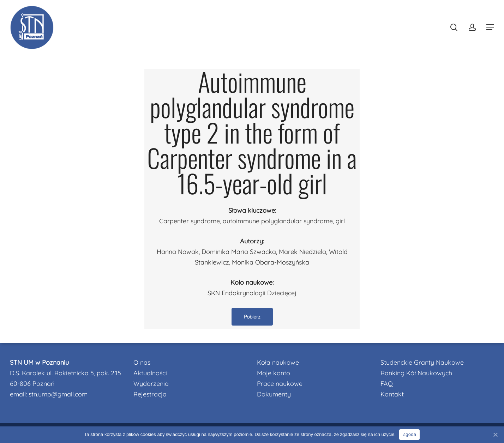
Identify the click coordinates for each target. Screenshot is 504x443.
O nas (142, 362)
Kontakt (392, 394)
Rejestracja (150, 394)
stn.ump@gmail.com (58, 394)
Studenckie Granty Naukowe (422, 362)
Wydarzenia (151, 384)
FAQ (387, 384)
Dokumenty (274, 394)
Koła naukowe (278, 362)
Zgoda (409, 434)
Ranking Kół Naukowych (416, 373)
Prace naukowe (280, 384)
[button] (490, 27)
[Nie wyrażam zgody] (495, 435)
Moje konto (274, 373)
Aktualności (150, 373)
